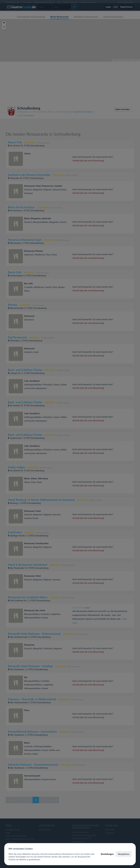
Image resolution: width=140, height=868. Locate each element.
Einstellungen (107, 854)
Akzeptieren (124, 854)
